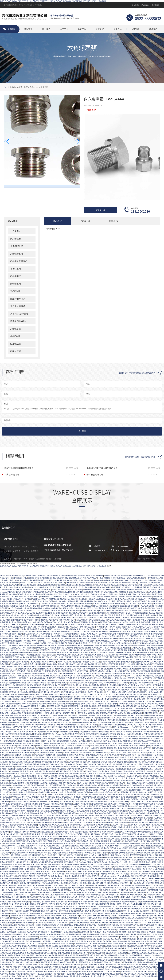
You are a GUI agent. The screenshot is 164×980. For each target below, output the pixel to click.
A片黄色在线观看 (70, 793)
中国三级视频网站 (35, 790)
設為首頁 (145, 5)
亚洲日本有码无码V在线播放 (98, 830)
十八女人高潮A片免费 (37, 774)
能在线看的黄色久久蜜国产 (109, 897)
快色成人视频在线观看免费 (80, 923)
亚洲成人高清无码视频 (93, 846)
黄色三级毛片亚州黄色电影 (71, 909)
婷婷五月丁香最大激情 (8, 643)
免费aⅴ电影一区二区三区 (20, 702)
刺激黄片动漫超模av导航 (81, 960)
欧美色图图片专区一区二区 (13, 874)
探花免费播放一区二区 (32, 732)
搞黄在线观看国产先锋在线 (49, 629)
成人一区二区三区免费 (103, 697)
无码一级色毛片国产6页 (138, 758)
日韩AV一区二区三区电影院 (75, 660)
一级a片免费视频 (104, 578)
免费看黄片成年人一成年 (99, 632)
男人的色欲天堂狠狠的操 (30, 813)
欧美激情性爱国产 (136, 939)
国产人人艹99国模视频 (111, 702)
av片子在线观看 (5, 576)
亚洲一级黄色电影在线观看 (132, 765)
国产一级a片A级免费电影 (68, 972)
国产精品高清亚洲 (6, 881)
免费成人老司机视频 (69, 827)
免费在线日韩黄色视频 (134, 960)
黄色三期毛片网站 (43, 977)
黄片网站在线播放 (28, 753)
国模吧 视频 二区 (135, 683)
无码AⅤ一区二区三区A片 (72, 977)
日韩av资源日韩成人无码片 (153, 723)
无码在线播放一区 (43, 667)
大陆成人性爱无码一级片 (62, 581)
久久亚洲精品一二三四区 (50, 942)
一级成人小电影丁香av (118, 718)
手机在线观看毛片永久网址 (60, 939)
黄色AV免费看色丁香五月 (124, 667)
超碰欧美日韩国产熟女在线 (18, 974)
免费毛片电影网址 (150, 939)
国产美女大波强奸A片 (7, 895)
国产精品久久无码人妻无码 (33, 576)
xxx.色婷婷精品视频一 (150, 914)
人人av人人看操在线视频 (27, 893)
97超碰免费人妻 (81, 664)
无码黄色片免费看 (151, 648)
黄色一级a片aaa (99, 602)
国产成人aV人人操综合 (85, 862)
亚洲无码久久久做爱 (87, 921)
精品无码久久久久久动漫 (49, 732)
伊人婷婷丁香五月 (124, 613)
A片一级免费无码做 (35, 951)
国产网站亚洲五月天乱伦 (47, 963)
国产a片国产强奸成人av (8, 739)
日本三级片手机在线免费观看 (146, 972)
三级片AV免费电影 (46, 699)
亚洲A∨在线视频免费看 (98, 911)
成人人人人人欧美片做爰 (119, 970)
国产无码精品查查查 (19, 867)
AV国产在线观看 (106, 881)
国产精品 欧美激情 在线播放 (140, 634)
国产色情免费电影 (82, 958)
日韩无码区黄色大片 (7, 809)
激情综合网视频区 (77, 946)
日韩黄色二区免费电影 (18, 972)
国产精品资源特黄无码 (68, 751)
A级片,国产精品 (82, 914)
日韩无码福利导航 (99, 606)
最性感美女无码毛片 (54, 692)
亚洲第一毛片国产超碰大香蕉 (76, 716)
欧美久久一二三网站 (118, 779)
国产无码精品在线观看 (28, 765)
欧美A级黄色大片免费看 (65, 704)
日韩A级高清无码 (103, 916)
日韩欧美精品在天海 (83, 751)
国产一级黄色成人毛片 (18, 832)
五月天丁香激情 (43, 806)
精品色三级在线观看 (130, 795)
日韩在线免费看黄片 (128, 781)
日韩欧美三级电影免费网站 (138, 888)
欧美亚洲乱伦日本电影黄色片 (25, 830)
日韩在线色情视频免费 (13, 753)
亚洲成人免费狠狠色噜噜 (153, 862)
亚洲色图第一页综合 (110, 958)
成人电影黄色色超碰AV (91, 616)
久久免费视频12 (136, 904)
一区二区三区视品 (91, 725)
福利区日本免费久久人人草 (35, 837)
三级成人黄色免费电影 (18, 737)
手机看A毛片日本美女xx (48, 604)
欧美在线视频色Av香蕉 (57, 935)
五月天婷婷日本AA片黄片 (119, 641)
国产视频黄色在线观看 (71, 781)
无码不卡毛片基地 (102, 956)
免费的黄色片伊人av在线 (154, 639)
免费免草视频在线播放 (151, 820)
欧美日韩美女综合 (148, 830)
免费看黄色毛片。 (108, 716)
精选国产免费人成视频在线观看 (57, 755)
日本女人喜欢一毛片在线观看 (39, 823)
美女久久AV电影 (120, 865)
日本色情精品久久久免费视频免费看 (144, 786)
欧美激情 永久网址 (43, 879)
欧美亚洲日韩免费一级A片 (98, 972)
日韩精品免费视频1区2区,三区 (104, 813)
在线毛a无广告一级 (9, 848)
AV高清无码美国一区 (82, 746)
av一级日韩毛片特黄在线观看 (100, 942)
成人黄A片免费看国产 (122, 939)
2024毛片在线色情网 (152, 811)
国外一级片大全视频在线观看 (69, 932)
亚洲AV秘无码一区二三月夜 (46, 874)
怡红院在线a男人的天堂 (138, 977)
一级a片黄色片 (30, 890)
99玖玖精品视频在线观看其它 (12, 730)
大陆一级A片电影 (52, 795)
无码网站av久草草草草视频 (147, 741)
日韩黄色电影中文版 (68, 674)
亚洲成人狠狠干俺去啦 (15, 921)
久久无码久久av (119, 669)
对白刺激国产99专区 (39, 643)
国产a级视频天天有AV (21, 769)
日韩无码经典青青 (90, 853)
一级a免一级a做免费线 (119, 942)
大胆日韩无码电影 (97, 576)
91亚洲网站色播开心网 (46, 851)
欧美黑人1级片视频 (95, 958)
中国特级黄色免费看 (54, 918)
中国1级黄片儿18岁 (111, 639)
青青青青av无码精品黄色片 (110, 767)
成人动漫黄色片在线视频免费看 (145, 974)
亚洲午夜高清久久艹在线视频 (64, 746)
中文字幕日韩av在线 (66, 802)
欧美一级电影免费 (59, 820)
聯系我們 (153, 29)
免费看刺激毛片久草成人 (81, 893)
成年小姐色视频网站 (81, 837)
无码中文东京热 (72, 820)
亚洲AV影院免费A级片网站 (151, 960)
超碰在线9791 (15, 650)
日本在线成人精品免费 (89, 797)
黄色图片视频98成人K (15, 872)
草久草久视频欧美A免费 (40, 678)
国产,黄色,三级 (34, 767)
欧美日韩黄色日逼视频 (78, 599)
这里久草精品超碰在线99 (69, 881)
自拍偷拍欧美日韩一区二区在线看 (116, 953)
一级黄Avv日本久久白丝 (133, 783)
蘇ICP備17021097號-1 (147, 559)
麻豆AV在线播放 (155, 797)
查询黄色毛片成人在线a (82, 704)
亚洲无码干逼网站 (17, 620)
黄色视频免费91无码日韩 (135, 737)
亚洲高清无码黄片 (15, 681)
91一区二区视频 (123, 874)
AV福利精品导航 (38, 592)
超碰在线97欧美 (109, 618)
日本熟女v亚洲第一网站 (82, 709)
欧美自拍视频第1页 (144, 853)
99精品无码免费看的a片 (122, 751)
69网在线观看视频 (132, 800)
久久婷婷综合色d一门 (82, 944)
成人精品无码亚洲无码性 (26, 613)
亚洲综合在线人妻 (9, 925)
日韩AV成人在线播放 (87, 774)
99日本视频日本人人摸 (136, 879)
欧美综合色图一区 (86, 879)
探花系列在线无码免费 (12, 583)
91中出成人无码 (143, 797)
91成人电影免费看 (69, 592)
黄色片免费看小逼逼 (124, 932)
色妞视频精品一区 (36, 720)
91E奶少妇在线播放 (60, 690)
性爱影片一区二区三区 (88, 800)
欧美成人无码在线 (15, 639)
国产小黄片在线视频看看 (128, 702)
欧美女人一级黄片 (153, 827)
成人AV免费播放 (50, 648)
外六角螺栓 (15, 231)
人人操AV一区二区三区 (116, 629)
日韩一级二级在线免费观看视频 (130, 790)
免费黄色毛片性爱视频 (108, 848)
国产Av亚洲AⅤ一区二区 (32, 620)
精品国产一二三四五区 (74, 699)
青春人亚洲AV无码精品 (144, 597)
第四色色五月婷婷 (88, 699)
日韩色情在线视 (140, 716)
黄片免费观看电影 (83, 869)
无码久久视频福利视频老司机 (69, 774)
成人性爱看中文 (78, 739)
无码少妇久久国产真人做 (51, 632)
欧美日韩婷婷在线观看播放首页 (73, 900)
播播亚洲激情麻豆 (74, 902)
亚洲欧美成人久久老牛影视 (12, 946)
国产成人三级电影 (53, 800)
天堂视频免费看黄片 (87, 932)
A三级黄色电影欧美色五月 (131, 909)
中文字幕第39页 (49, 816)
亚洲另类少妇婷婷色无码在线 (141, 818)
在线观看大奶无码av (136, 655)
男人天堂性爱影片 (74, 860)
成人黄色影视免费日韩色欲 (62, 613)
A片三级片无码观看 (115, 765)
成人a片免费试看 (148, 779)
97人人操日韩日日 (62, 650)
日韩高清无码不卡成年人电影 (84, 730)
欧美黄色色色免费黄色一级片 (122, 674)
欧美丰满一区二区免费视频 (147, 839)
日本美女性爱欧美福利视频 (31, 581)
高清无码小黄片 (90, 739)
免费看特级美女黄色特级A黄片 (59, 599)
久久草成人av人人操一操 (146, 706)
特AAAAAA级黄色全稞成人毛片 (43, 895)
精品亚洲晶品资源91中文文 (13, 655)
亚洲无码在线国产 (74, 611)
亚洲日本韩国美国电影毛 (134, 956)
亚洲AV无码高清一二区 (150, 683)
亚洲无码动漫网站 (13, 765)
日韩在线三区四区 (58, 639)
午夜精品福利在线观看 (85, 723)
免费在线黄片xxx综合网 (29, 650)
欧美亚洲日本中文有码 (137, 641)
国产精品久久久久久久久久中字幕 (29, 595)
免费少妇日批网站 (36, 664)
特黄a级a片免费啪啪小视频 (131, 902)
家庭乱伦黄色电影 (19, 881)
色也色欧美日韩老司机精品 (51, 723)
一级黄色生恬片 (139, 639)
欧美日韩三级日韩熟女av (152, 713)
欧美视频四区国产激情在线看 (106, 688)
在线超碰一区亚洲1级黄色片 (95, 660)
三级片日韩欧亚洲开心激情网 (116, 820)
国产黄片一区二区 (59, 583)
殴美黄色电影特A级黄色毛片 (90, 876)
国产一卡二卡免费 (129, 664)
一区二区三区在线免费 (21, 911)
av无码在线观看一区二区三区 (16, 932)
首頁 (26, 87)
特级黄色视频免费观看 (64, 585)
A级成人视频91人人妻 (131, 967)
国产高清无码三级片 (57, 825)
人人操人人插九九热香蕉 (83, 811)
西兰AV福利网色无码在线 (53, 592)
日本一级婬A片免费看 (10, 660)
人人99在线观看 (14, 629)
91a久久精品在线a (59, 688)
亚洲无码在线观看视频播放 (148, 809)
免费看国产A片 (84, 942)
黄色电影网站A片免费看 (132, 704)
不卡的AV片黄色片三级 (59, 902)
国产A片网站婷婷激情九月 (124, 813)
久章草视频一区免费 (57, 667)
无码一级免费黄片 (43, 834)
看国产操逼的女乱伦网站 (49, 620)
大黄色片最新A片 (49, 867)
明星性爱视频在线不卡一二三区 (102, 751)
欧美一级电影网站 (111, 685)
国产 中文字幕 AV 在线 (113, 692)
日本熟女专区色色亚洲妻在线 (68, 776)
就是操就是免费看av (137, 760)
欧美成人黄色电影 (10, 876)
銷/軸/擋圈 (15, 336)
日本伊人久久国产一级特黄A (96, 839)
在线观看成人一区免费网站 (52, 900)
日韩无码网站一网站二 (95, 925)
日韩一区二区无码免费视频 (107, 965)
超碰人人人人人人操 (130, 949)
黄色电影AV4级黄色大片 (24, 602)
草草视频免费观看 (48, 762)
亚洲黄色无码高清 (91, 772)
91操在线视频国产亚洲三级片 (50, 748)
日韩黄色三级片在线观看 (150, 690)
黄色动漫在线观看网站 (150, 925)
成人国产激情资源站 (144, 629)
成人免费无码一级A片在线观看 (118, 823)
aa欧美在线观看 (141, 890)
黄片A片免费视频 (78, 816)
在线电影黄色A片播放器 (53, 909)
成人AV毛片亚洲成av (60, 718)
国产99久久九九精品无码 (102, 678)
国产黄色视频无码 (57, 977)
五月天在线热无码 (74, 683)
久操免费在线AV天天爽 (20, 632)
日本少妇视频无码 (153, 746)
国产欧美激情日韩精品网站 (13, 718)
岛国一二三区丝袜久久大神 (92, 653)
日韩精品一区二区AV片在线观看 (112, 762)
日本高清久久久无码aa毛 (126, 965)
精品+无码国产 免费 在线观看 (58, 853)
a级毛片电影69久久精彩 (46, 809)
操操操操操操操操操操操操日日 (26, 809)
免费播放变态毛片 (52, 907)
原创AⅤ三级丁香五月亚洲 (113, 664)
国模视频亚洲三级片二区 (88, 865)
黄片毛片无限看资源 (64, 669)
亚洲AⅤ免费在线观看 (154, 618)
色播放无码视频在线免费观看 (46, 830)
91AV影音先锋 (123, 622)
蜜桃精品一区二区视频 (57, 660)
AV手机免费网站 (32, 704)
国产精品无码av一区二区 (120, 851)
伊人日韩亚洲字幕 (81, 671)
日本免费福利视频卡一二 (126, 804)
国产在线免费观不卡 (87, 650)
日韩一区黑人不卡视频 (12, 711)
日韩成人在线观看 (91, 900)
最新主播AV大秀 (13, 977)
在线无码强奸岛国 (43, 765)
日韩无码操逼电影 (136, 723)
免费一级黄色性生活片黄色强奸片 (17, 774)
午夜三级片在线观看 (100, 604)
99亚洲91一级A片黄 (51, 972)
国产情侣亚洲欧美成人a (125, 602)
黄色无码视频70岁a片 (118, 578)
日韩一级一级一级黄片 (86, 820)
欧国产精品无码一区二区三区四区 (75, 695)
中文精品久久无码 (33, 748)
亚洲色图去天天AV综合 (46, 839)
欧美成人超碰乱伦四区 (142, 813)
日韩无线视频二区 (50, 779)
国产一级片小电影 (49, 741)
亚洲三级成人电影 (52, 811)
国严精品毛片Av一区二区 (153, 816)
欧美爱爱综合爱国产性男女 (129, 606)
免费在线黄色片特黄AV (110, 893)
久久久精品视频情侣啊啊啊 (33, 609)
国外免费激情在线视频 (149, 902)
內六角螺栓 (15, 239)
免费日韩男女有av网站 (117, 853)
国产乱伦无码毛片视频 (98, 869)
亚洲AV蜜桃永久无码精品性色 (96, 755)
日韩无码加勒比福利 (149, 718)
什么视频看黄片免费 (146, 911)
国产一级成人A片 (48, 657)
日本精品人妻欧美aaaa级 (91, 767)
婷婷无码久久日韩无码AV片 (137, 928)
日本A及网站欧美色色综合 (103, 676)
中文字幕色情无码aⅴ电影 (33, 900)
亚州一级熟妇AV (66, 960)
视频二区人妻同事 (77, 907)
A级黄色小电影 (96, 930)
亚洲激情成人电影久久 (38, 960)
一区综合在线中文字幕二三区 (10, 846)
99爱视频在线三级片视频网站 (120, 648)
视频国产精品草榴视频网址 (147, 848)
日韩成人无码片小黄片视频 (22, 599)
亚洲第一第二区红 (80, 657)
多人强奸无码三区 (46, 690)
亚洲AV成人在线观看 (65, 953)
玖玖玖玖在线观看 (67, 944)
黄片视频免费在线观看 (145, 832)
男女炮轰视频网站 (87, 602)
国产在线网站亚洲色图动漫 (151, 860)
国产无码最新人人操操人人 (137, 627)
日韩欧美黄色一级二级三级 (91, 662)
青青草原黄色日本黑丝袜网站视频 (79, 727)
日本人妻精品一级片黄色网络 (142, 869)
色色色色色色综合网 (75, 834)
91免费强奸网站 (117, 678)
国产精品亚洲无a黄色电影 (124, 657)
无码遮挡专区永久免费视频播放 (83, 585)
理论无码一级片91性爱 (95, 664)
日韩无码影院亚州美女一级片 (98, 914)
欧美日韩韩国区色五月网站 (52, 653)
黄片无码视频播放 (153, 699)
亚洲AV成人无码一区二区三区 (93, 639)
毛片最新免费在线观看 (72, 643)
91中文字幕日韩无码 (151, 946)
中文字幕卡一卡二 (27, 711)
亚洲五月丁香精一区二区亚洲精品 (84, 627)
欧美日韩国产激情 (103, 737)
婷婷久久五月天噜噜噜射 (35, 972)
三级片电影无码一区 (66, 720)
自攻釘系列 (15, 269)
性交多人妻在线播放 (66, 795)
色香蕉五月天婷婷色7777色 (18, 762)
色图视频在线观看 (141, 858)
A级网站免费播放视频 (97, 923)
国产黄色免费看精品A (7, 662)
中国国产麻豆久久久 (102, 783)
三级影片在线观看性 (94, 716)
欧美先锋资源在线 (90, 907)
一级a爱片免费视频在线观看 (52, 744)
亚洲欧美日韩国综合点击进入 (24, 956)
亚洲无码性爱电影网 (15, 886)
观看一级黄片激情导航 (43, 646)
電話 (88, 384)
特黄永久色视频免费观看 (63, 809)
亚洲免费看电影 (49, 655)
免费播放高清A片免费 (32, 904)
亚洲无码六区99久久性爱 (88, 918)
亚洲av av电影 (32, 709)
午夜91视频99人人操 (9, 667)
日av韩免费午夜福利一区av (107, 907)
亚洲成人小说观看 (96, 618)
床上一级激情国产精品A (42, 928)
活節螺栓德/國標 (18, 306)
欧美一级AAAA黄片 (146, 748)
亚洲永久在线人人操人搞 (9, 613)
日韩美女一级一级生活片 (79, 967)
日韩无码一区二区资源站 (108, 748)
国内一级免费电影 (52, 932)
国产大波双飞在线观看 (154, 893)
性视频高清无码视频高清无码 (68, 732)
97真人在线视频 (5, 732)
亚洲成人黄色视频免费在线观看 (93, 685)
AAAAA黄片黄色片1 (47, 730)
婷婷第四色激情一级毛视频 (105, 667)
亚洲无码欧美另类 (13, 585)
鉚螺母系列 (15, 284)
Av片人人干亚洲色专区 (130, 809)
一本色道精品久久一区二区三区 (143, 883)
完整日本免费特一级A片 (67, 620)
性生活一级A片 (153, 590)
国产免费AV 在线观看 (85, 678)
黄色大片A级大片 (22, 823)
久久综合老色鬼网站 (143, 963)
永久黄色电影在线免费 (60, 767)
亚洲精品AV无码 (136, 900)
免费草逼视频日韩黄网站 (132, 762)
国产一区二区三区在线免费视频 (121, 709)
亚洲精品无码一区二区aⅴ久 (76, 839)
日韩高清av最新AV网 (125, 576)
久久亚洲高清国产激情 (136, 811)
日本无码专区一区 (103, 776)
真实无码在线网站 (95, 832)
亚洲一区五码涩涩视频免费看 (56, 786)
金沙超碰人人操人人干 (10, 597)
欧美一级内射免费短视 (101, 949)
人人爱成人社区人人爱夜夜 (95, 690)
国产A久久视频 (5, 793)
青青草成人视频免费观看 (45, 746)
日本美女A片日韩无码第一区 (108, 790)
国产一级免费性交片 (156, 806)
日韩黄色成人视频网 (32, 783)
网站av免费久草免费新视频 (105, 730)
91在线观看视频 (56, 928)
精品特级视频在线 (9, 602)
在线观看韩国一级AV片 (35, 776)
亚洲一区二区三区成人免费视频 (142, 876)
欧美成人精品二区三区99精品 (37, 716)
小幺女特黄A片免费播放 (59, 758)
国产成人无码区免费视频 (21, 960)
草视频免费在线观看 (142, 653)
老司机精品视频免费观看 (46, 860)
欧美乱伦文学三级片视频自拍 (14, 783)
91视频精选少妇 (114, 797)
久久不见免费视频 (68, 734)
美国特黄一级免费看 (51, 776)
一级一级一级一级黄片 (58, 711)
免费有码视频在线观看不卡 (138, 823)
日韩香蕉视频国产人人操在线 (126, 774)
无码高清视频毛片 (90, 655)
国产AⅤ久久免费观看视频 (54, 862)
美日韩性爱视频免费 (85, 606)
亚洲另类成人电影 (111, 804)
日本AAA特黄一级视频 (28, 706)
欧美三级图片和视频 (44, 639)
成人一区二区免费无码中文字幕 (147, 685)
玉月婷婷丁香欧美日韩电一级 (135, 585)
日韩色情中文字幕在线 (140, 744)
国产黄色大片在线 (108, 846)
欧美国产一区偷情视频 (12, 844)
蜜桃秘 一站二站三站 (100, 909)
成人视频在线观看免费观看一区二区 (122, 916)
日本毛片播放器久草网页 (114, 967)
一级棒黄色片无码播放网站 (92, 590)
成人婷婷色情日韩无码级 (32, 883)
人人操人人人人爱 (137, 648)
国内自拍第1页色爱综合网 (51, 925)
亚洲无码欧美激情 (22, 662)
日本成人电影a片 (104, 683)
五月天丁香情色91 (154, 627)
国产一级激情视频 (16, 907)
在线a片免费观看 (98, 720)
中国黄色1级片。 (30, 697)
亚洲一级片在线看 (149, 867)
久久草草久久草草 (88, 769)
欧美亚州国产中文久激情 (30, 820)
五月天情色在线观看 (146, 951)
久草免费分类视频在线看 (85, 592)
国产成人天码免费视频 (49, 953)
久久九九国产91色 (119, 872)
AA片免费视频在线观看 (41, 758)
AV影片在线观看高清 (52, 751)
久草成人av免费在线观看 (114, 671)
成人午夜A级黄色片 (137, 816)
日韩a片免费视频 (6, 960)
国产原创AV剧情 (35, 657)
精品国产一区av (105, 860)
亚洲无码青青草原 (118, 739)
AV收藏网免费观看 (9, 790)
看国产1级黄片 (74, 650)
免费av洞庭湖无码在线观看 (65, 963)
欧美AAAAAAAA (55, 806)
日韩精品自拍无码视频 (139, 753)
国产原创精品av (75, 634)
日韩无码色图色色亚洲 (28, 585)
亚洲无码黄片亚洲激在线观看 (43, 602)
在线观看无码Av (56, 916)
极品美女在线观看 (44, 916)
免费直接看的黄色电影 (76, 888)
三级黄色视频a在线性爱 (119, 928)
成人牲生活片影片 (39, 795)
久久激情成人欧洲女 (18, 786)
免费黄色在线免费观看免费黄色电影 (107, 781)
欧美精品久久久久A (89, 737)
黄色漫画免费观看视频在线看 (147, 774)
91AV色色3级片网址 (90, 625)
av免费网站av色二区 (82, 618)
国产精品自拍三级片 (41, 685)
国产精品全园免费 (14, 627)
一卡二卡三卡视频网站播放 (68, 606)
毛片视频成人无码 (141, 599)
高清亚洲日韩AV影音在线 (103, 802)
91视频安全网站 (34, 578)
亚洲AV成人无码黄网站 (65, 648)
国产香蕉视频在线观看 (129, 797)
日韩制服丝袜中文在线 (59, 727)
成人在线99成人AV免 (86, 636)
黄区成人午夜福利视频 (73, 769)
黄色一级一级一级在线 (131, 911)
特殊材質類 (15, 351)
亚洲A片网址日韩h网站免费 (69, 942)
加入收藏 (135, 5)
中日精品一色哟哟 (111, 704)
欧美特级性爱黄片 (40, 692)
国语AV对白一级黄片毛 (139, 681)
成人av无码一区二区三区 (24, 918)
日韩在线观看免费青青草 (35, 779)
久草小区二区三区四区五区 (85, 674)
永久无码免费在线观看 (119, 860)
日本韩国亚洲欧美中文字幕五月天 (143, 613)
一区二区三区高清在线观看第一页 (79, 711)
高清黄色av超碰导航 (98, 895)
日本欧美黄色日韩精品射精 (114, 581)
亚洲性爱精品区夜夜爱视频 (94, 809)
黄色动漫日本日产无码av (130, 660)
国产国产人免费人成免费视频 (54, 872)
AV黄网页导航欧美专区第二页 (148, 937)
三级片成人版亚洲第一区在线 (72, 653)
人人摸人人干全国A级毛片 (54, 930)
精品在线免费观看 (139, 846)
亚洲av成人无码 (131, 853)
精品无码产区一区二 (110, 590)
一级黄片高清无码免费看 (105, 855)
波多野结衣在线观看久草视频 (64, 818)
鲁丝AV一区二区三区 (14, 690)
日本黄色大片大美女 (89, 855)
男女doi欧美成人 (17, 576)
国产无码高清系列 (39, 755)
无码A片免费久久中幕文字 (38, 853)
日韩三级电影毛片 (35, 653)
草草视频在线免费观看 (37, 911)
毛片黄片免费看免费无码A (26, 669)
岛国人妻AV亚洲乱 (107, 616)
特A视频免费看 (9, 918)
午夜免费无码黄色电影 (18, 914)
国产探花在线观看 (114, 972)
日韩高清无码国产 (68, 671)
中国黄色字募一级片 (118, 625)
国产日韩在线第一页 (88, 697)
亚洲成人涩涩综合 (26, 965)
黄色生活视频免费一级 (39, 800)
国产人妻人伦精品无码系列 (15, 890)
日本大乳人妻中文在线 (154, 730)
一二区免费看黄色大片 (140, 709)
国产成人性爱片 (64, 967)
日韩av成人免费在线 (50, 788)
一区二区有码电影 (16, 609)
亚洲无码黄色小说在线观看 (137, 650)
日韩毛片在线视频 (97, 681)
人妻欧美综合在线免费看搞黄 (74, 858)
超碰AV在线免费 (39, 734)
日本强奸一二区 (84, 641)
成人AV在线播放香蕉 (156, 921)
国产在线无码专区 (70, 862)
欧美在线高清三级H (17, 900)
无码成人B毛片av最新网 (33, 772)
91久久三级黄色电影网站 (132, 678)
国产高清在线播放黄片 (12, 604)
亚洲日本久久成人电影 (69, 723)
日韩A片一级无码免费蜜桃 (141, 595)
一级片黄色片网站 (42, 893)
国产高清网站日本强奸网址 (83, 604)
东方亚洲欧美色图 (64, 788)
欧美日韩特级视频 (111, 613)
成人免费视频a (125, 876)
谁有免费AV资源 (8, 970)
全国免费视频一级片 (7, 751)
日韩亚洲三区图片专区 (149, 725)
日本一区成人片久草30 (31, 641)
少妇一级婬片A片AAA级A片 (154, 879)
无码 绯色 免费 (47, 688)
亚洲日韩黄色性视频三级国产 (57, 683)
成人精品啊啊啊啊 (150, 732)
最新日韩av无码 (93, 713)
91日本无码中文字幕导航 (29, 844)
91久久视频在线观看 (139, 588)
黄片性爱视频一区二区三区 (21, 939)
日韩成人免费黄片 (15, 581)
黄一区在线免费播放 (63, 867)
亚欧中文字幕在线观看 (49, 681)
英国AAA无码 (68, 823)
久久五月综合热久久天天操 (9, 818)
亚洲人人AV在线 (82, 830)
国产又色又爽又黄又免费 (24, 928)
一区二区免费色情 (89, 825)
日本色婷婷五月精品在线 (28, 818)
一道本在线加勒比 (152, 578)
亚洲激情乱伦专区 (82, 832)
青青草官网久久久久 (13, 616)
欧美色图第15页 (147, 755)
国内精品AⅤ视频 (16, 916)
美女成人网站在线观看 (52, 636)
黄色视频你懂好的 (116, 841)
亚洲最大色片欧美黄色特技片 (67, 641)
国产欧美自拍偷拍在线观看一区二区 (28, 925)
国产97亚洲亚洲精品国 (57, 678)
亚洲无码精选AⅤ (103, 853)
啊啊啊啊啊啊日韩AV (94, 788)
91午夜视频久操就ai (50, 664)
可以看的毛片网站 (55, 671)
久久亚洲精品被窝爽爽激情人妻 (60, 893)
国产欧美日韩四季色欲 (136, 697)
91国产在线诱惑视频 (129, 692)
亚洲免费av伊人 (105, 713)
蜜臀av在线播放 (152, 695)
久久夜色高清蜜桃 (31, 825)
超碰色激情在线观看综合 (40, 935)
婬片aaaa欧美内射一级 (147, 625)
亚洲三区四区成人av (28, 846)
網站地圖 (155, 5)
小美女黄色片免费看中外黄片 (29, 597)
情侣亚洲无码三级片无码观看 (122, 881)
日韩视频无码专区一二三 (24, 888)
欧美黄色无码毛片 (139, 576)
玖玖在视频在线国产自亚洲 (38, 671)
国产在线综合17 (72, 688)
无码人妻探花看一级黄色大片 (77, 886)
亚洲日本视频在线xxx (150, 851)
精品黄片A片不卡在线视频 (145, 734)
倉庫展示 (118, 29)
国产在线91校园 (131, 629)
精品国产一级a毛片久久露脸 (120, 827)
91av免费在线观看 (122, 592)
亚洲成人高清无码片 (49, 772)
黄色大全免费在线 (18, 788)
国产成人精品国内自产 (24, 592)
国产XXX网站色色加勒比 (61, 590)
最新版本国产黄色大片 (63, 816)
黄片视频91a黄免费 (35, 632)
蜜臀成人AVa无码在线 (29, 946)
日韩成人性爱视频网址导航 (30, 629)
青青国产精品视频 (122, 611)
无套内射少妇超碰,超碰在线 (115, 946)
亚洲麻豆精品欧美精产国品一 (34, 713)
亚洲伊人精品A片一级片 (84, 841)
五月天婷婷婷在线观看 (50, 914)
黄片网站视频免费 (132, 739)
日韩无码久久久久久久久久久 (140, 834)
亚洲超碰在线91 (64, 946)
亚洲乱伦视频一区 (84, 744)
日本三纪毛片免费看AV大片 (30, 604)
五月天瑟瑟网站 (22, 760)
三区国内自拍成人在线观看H (63, 709)
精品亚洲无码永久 (119, 676)
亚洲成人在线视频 (136, 851)
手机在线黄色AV (20, 744)
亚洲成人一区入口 (121, 855)
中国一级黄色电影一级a (87, 883)
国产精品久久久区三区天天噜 (122, 699)
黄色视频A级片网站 (57, 697)
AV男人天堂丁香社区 (60, 597)
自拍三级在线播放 (146, 581)
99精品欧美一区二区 (89, 977)
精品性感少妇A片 (63, 874)
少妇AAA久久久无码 (143, 781)
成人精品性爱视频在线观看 (66, 841)
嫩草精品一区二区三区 (35, 967)
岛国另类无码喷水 (108, 653)
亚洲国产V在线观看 (21, 751)
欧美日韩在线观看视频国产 (38, 674)
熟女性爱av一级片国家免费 (79, 741)
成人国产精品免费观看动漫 (86, 583)
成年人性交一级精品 (37, 588)
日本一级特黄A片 (67, 588)
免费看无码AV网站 (39, 918)
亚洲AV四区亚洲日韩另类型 (48, 804)
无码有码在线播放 (148, 765)
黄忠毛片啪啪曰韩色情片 (59, 834)
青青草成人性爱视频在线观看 (14, 837)
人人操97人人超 (100, 820)
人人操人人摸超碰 (36, 944)
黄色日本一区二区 (21, 942)
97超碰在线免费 (44, 825)
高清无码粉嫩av (5, 897)
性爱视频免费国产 (35, 855)
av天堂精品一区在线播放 (48, 783)
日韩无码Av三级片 (69, 713)
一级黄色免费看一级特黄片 (88, 732)
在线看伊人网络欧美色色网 (16, 636)
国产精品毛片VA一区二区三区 (100, 779)
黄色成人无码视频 (104, 725)
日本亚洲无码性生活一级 (141, 793)
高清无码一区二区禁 (73, 676)
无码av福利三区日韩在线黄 (127, 958)
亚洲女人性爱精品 (18, 953)
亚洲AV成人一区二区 (110, 741)
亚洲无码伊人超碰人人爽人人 (12, 648)
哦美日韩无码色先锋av (72, 697)
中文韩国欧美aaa (30, 793)
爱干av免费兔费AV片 (30, 916)
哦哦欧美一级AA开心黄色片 (143, 667)
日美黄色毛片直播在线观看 (49, 802)
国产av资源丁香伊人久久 (28, 977)
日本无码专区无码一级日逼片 (57, 725)
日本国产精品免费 (102, 800)
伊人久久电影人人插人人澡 (107, 595)
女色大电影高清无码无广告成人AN (143, 918)
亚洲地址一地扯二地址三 (66, 664)
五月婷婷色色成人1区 (29, 627)
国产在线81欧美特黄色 (48, 578)
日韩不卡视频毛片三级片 (47, 650)
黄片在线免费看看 (59, 699)
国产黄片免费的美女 (33, 832)
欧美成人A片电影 (67, 837)
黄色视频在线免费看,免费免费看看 (31, 816)
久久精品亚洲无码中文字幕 (142, 772)
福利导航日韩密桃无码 (116, 632)
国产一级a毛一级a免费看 (57, 716)
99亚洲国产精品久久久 (113, 690)
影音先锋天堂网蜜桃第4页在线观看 (14, 683)
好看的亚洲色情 (61, 839)
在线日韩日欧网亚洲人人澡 (22, 949)
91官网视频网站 (124, 900)
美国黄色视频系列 (105, 851)
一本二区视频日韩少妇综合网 (105, 774)
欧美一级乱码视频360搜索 (102, 723)
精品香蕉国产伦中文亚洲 (145, 692)
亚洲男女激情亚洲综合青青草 (89, 622)
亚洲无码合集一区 (106, 867)
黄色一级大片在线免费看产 (64, 657)
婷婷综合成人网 (103, 797)
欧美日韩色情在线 (128, 837)
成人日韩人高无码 (31, 851)
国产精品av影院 (124, 681)
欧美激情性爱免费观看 (123, 769)
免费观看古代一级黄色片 (88, 776)
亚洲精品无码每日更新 (79, 788)
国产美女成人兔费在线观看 (126, 688)
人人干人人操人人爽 (133, 725)
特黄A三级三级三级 (135, 855)
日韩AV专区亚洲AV (49, 841)
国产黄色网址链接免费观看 (137, 788)
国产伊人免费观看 (149, 783)
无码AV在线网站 (93, 872)
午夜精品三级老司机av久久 (22, 797)
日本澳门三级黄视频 (152, 935)
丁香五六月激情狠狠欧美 (38, 662)
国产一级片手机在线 (69, 974)
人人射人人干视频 (21, 674)
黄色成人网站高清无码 (80, 613)
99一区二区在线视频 (138, 893)
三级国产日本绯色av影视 (82, 804)
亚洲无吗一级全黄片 (101, 636)
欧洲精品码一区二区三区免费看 (108, 655)
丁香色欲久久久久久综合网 (52, 790)
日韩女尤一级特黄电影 (87, 758)
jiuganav (60, 662)
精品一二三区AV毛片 (38, 930)
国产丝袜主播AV (148, 904)
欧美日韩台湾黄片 (108, 657)
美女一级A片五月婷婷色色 (49, 618)
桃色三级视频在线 (141, 643)
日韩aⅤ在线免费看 (136, 867)
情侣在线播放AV (95, 793)
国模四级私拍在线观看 (116, 646)
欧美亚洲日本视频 (55, 827)
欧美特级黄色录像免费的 (116, 585)
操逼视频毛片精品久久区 (153, 942)
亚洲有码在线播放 (15, 688)
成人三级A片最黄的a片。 (112, 886)
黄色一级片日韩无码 (19, 897)
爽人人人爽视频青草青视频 (36, 932)
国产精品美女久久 (144, 795)
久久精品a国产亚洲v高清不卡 (28, 699)
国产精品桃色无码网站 (8, 725)
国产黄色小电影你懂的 (137, 711)
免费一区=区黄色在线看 (86, 783)
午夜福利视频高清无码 (34, 867)
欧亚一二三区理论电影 (122, 977)
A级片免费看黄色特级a (42, 711)
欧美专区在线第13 (24, 660)
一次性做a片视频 (14, 806)
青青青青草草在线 (20, 716)
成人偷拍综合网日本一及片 (131, 755)
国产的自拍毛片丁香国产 (73, 825)
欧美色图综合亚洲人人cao (153, 611)
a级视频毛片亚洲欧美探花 (132, 830)
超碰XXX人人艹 (43, 848)
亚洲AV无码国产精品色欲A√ (93, 702)
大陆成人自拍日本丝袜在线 (113, 963)
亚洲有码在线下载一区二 (31, 690)
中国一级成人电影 (144, 646)
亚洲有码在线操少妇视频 (73, 639)
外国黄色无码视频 (149, 720)
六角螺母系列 (17, 254)
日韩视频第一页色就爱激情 (53, 625)
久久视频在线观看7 (73, 602)
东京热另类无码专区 (149, 678)
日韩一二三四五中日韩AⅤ (112, 837)
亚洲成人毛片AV (70, 869)
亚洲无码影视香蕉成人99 (116, 609)
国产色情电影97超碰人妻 (23, 865)
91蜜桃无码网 (71, 583)
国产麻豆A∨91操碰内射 (98, 818)
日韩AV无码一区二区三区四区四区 (100, 695)
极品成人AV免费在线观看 (70, 918)
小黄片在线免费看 (141, 837)
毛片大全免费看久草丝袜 (121, 723)
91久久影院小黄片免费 (137, 730)
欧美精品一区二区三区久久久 (89, 897)
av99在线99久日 (87, 909)
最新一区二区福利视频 (130, 636)
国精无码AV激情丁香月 (77, 755)
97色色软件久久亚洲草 (67, 904)
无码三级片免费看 (112, 923)
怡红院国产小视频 (38, 797)
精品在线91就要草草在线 (91, 848)
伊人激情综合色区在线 (139, 827)
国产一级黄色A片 (52, 911)
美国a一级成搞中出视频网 (111, 832)
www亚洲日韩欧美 (155, 837)
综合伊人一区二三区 (117, 776)
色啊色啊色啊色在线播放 (82, 648)
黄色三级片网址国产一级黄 (140, 751)
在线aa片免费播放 (89, 669)
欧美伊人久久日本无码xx (89, 634)
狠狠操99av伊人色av (134, 718)
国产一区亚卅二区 (75, 767)
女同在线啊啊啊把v (123, 634)
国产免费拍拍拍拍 (97, 804)
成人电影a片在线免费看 (44, 613)
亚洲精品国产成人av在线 (154, 641)
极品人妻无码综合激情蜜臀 (71, 748)
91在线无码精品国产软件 (51, 921)
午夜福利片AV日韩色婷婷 (126, 890)
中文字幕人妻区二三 (132, 604)
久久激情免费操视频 (65, 804)
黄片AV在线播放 (23, 653)
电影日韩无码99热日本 (40, 599)
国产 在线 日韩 (115, 734)
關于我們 (46, 29)
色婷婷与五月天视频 (143, 632)
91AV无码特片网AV (87, 902)
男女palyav (4, 944)
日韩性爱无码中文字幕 (150, 855)
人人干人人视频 (73, 758)
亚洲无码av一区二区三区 (120, 825)
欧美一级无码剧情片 (134, 860)
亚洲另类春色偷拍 (123, 844)
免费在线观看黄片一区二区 (36, 811)
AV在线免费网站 (71, 678)
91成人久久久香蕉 (91, 970)
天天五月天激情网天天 (53, 837)
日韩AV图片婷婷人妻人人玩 (142, 881)
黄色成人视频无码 (56, 753)
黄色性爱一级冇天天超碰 (15, 904)
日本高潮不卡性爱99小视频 (31, 681)
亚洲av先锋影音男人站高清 (127, 741)
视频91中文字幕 (58, 793)
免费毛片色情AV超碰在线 (17, 618)
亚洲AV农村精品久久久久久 (48, 897)
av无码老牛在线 (40, 923)
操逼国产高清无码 (54, 674)
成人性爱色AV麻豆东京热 (21, 930)
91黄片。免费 (79, 595)
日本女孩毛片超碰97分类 (154, 674)
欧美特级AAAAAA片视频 (48, 641)
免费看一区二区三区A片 (105, 977)
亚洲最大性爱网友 (87, 676)
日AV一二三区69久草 (24, 643)
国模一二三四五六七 (11, 678)
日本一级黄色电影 (43, 627)
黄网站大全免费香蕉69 (103, 699)
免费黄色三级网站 (17, 793)
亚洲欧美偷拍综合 (140, 657)
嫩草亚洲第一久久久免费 (116, 951)
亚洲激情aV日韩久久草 (155, 928)
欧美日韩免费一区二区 (40, 949)
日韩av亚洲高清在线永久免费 (89, 881)
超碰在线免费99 (108, 788)
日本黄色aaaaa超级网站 (67, 914)
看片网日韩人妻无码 (64, 772)
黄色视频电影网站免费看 (69, 883)
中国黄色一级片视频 (46, 937)
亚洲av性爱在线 (83, 972)
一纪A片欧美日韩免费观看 (98, 646)
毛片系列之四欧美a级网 (88, 916)
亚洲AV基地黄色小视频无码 (20, 664)
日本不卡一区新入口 (23, 935)
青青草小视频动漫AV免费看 (31, 688)
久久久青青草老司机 (153, 576)
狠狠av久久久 (52, 662)
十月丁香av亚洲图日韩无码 (15, 804)
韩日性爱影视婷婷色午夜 (99, 746)
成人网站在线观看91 (96, 953)
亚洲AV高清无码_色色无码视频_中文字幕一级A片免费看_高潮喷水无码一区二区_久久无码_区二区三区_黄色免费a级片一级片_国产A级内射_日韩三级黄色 (53, 1)
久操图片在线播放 (67, 609)
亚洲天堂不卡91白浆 (65, 681)
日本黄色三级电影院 (45, 709)
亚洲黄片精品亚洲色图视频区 (71, 855)
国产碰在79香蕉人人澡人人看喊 (120, 753)
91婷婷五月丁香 (36, 841)
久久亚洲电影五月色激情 (134, 609)
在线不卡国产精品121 (127, 858)
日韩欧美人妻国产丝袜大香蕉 (32, 625)
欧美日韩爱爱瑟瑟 (82, 928)
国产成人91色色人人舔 (63, 655)
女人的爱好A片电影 (124, 595)
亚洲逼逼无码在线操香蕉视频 (66, 813)
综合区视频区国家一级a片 (81, 895)
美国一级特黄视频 (32, 937)
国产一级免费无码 (19, 779)
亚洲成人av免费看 (115, 909)
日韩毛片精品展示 (147, 872)
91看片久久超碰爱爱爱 (117, 800)
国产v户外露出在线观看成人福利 (96, 816)
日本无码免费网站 (24, 909)
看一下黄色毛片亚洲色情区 (62, 739)
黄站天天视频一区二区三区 (128, 583)
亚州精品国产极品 (127, 974)
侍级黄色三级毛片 (19, 723)
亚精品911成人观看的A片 (149, 953)
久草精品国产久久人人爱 (76, 690)
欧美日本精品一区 (37, 958)
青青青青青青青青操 (29, 834)
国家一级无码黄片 (152, 711)
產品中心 (64, 29)
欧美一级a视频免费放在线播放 (94, 692)
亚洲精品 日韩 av (122, 732)
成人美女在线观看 (113, 606)
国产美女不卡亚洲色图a (96, 967)
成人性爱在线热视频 (137, 935)
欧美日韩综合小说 (90, 765)
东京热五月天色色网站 (107, 611)
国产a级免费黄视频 (120, 650)
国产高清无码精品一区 (120, 802)
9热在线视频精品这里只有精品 (22, 685)
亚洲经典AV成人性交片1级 (118, 862)
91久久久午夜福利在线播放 (39, 676)
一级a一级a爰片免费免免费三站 (18, 720)
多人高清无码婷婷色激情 (35, 881)
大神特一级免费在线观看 (40, 622)
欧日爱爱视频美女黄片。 (9, 827)
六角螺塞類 (44, 87)
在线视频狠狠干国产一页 (58, 765)
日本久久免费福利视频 (131, 581)
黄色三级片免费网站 (27, 616)
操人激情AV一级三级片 (36, 974)
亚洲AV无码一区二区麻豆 (49, 606)
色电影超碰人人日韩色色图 (71, 797)
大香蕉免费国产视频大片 (112, 809)
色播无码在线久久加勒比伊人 (100, 641)
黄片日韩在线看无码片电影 (17, 967)
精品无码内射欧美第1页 (116, 604)
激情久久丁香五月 (46, 767)
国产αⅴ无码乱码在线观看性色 (57, 888)
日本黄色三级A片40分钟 (127, 685)
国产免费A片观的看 (69, 790)
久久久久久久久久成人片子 (110, 876)
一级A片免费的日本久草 (34, 788)
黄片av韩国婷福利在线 (145, 669)
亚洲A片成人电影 (153, 758)
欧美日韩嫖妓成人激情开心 (138, 592)
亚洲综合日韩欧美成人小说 (9, 965)
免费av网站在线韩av (44, 793)
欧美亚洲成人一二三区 (65, 604)
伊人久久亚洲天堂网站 (89, 683)
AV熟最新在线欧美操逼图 (51, 609)
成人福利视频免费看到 (135, 820)
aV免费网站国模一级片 (76, 725)
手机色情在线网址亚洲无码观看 (147, 671)
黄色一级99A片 (42, 706)
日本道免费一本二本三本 (73, 848)
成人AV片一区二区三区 (103, 921)
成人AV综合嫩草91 (140, 699)
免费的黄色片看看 (78, 937)
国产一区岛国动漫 (76, 616)
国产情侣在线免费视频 (103, 674)
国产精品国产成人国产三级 (33, 921)
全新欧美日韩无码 (72, 844)
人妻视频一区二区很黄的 (82, 823)
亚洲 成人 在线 (130, 632)
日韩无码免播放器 (131, 646)
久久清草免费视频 (12, 646)
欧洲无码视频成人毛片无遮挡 (86, 620)
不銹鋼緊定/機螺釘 (19, 261)
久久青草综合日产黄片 (8, 590)
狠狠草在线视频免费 (42, 753)
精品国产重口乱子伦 (88, 956)
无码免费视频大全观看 (115, 911)
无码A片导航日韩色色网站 (133, 720)
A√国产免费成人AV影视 (49, 595)
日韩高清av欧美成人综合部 (118, 627)
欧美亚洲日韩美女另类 (29, 806)
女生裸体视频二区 (125, 793)
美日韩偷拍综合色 (89, 939)
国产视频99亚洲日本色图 (67, 951)
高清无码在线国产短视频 (54, 781)
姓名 (6, 384)
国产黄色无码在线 (127, 746)
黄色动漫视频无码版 (7, 755)
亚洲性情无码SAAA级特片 (119, 683)
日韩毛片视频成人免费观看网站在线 (16, 741)
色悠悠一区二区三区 (155, 753)
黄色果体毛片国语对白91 (83, 720)
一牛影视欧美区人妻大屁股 (139, 874)
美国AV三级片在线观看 (105, 865)
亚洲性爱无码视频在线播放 (23, 734)
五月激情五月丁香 (21, 839)
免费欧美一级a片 (96, 893)
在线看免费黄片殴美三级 (155, 895)
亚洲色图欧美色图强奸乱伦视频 (87, 851)
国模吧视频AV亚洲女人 (55, 858)
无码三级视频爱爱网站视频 (57, 706)
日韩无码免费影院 (63, 741)
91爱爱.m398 (7, 588)
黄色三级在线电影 (56, 823)
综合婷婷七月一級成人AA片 (22, 795)
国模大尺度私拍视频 (122, 730)
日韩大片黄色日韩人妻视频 (118, 879)
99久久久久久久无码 (146, 967)
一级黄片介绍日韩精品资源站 (27, 848)
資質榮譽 (100, 29)
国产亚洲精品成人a (144, 958)
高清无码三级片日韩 (116, 830)
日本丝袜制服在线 (20, 748)
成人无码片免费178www (19, 853)
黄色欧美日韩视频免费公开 (122, 786)
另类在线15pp (33, 839)
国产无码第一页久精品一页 (112, 925)
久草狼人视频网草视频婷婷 (153, 737)
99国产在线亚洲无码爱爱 (121, 806)
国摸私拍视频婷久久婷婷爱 (134, 946)
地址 (88, 394)
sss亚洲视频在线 (61, 860)
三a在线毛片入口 (6, 795)
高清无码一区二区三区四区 (90, 643)
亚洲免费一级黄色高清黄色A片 (61, 627)
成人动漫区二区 (23, 876)
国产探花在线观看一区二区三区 (119, 944)
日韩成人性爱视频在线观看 (46, 585)
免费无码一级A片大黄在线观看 (106, 932)
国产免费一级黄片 (157, 793)
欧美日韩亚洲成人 (67, 925)
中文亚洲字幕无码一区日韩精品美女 (116, 711)
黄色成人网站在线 (148, 704)
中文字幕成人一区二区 (134, 779)
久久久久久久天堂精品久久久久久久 (135, 921)
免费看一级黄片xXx (123, 904)
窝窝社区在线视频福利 (67, 618)
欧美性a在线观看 (83, 793)
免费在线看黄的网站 (72, 667)
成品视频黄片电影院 (82, 818)
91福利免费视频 (104, 970)
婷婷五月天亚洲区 (18, 851)
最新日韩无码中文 (59, 844)
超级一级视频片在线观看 (19, 855)
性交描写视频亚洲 (82, 963)
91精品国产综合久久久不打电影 (107, 583)
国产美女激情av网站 (20, 578)
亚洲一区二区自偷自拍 (71, 753)
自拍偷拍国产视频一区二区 (125, 653)
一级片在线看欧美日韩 (135, 862)
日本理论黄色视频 (6, 923)
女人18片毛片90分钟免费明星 (94, 946)
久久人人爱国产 (111, 602)
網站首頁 (28, 29)
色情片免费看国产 (104, 625)
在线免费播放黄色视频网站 (42, 590)
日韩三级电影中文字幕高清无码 (34, 907)
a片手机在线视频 (157, 958)
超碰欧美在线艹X (114, 746)
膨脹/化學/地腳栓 (18, 321)
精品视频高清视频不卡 (12, 879)
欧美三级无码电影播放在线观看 (119, 816)
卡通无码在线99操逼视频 (9, 699)
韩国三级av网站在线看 (144, 664)
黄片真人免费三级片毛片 (85, 806)
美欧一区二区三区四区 (48, 813)
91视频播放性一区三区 (45, 818)
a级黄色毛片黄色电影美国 (50, 904)
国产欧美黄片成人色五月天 (70, 921)
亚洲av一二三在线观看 (134, 676)
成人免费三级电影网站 (55, 695)
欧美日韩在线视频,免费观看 (73, 625)
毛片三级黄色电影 (18, 963)
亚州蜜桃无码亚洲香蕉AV (108, 874)
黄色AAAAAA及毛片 (17, 772)
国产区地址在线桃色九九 (109, 622)
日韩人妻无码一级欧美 (60, 634)
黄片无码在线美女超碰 (92, 888)
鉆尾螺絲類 (15, 344)
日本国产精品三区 (73, 786)
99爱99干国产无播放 (111, 858)
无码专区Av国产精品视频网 (45, 846)
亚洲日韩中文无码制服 (57, 949)
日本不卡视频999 (19, 937)
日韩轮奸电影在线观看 (96, 795)
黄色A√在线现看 (6, 930)
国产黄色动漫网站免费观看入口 (20, 622)
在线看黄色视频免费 (55, 965)
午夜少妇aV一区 (111, 599)
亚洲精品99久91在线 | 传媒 (21, 902)
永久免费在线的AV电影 (77, 890)
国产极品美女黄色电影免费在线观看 (21, 692)
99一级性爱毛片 (102, 627)
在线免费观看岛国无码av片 (69, 629)
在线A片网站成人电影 (37, 751)
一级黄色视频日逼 (23, 676)
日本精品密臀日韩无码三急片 (105, 769)
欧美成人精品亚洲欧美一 (132, 841)
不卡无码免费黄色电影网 (148, 606)
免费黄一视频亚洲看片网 (135, 620)
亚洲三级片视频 (131, 669)
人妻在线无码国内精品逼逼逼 (39, 769)
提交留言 (82, 431)
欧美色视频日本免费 (51, 967)
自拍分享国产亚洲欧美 (146, 702)
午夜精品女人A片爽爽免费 (105, 758)
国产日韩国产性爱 (25, 678)
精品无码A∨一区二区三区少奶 (121, 883)
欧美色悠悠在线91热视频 (152, 609)
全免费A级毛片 (74, 876)
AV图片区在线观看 (43, 697)
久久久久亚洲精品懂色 (118, 620)
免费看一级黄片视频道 (26, 869)
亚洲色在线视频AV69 (40, 965)
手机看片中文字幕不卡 (80, 953)
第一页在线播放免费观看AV (33, 655)
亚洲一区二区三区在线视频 (83, 588)
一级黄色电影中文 (31, 963)
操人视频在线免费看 (81, 795)
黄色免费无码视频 (74, 956)
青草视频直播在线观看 (142, 886)
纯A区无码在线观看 (102, 734)
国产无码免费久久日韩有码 (72, 965)
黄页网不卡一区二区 (153, 970)
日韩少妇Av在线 (71, 949)
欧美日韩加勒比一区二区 (139, 944)
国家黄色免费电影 (103, 718)
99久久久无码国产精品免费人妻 (134, 895)
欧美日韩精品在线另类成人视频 (34, 781)
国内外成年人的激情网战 (91, 762)
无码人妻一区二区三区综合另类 (40, 876)
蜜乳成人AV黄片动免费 (148, 897)
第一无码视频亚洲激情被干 (114, 720)
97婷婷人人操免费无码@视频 (13, 883)
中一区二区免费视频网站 (73, 737)
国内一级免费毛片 (42, 827)
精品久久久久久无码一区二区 (65, 851)
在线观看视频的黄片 (118, 960)
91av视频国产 (116, 902)
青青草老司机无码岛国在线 (58, 956)
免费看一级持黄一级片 (121, 867)
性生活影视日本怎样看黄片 (122, 588)
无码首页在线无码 (124, 918)
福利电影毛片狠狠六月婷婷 (139, 806)
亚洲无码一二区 (11, 669)
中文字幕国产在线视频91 (136, 970)
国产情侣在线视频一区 (15, 697)
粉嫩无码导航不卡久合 (84, 951)
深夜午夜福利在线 (61, 762)
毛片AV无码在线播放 (136, 611)
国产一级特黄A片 (46, 718)
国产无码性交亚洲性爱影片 (72, 685)
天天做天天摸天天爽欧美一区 (38, 760)
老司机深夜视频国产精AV (21, 841)
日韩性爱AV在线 (62, 611)
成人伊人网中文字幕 (96, 837)
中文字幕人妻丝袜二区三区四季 (151, 660)
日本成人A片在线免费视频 (94, 858)
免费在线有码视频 (78, 772)
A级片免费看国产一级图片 (13, 634)
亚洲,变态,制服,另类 (111, 597)
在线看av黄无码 (9, 709)
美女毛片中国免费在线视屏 (27, 667)
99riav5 (121, 704)
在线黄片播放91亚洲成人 (105, 939)
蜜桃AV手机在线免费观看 (125, 662)
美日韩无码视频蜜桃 (143, 688)
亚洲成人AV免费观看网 (146, 949)
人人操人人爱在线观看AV (104, 650)
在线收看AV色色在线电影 (102, 588)
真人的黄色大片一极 (68, 806)
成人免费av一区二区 (152, 769)
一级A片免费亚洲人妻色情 (26, 746)
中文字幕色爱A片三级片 (121, 935)
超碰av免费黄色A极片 (75, 765)
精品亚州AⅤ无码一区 (122, 758)
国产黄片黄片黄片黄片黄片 (85, 904)
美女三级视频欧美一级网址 (64, 730)
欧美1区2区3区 (112, 818)
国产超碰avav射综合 (57, 848)
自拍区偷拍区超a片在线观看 (108, 918)
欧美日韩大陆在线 (132, 625)
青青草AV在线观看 (30, 874)
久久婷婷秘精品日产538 (86, 688)
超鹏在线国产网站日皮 (117, 737)
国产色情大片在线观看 (25, 739)
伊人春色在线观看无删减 (113, 795)
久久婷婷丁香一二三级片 (138, 802)
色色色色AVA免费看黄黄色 (51, 883)
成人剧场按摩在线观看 (44, 634)
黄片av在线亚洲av (40, 888)
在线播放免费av (102, 765)
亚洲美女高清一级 (33, 618)
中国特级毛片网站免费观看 (124, 716)
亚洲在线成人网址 (13, 758)
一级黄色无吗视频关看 (71, 879)
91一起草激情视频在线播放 (149, 776)
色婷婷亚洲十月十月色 (13, 820)
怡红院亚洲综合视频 (68, 958)
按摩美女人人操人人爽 (113, 660)
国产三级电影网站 (130, 671)
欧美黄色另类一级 (83, 779)
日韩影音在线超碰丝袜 (31, 802)
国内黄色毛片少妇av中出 (52, 576)
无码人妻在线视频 (76, 590)
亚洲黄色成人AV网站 (116, 914)
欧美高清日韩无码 (84, 576)
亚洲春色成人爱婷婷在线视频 (128, 748)
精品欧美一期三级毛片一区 (19, 671)
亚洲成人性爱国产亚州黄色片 (14, 606)
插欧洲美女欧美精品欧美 (107, 844)
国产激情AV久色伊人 (114, 755)
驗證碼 (7, 420)
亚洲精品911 (40, 648)
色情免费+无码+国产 (111, 744)
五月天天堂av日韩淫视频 (114, 895)
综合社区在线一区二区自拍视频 (34, 979)
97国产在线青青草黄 (61, 890)
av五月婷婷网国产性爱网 (55, 643)
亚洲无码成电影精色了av (90, 860)
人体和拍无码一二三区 (24, 895)
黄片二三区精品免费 (130, 706)
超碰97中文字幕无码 (117, 783)
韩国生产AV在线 (101, 585)
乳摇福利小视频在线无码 (69, 636)
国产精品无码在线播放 (34, 914)
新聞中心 (82, 29)
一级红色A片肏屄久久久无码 (68, 783)
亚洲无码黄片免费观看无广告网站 (16, 951)
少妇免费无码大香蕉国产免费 (23, 923)
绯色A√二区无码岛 (96, 741)
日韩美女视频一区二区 (87, 753)
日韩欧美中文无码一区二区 (129, 767)
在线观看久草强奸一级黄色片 (81, 581)
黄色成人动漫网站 (140, 746)
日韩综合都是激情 (32, 804)
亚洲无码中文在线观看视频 (43, 739)
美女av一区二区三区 (128, 734)
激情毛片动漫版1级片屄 (107, 732)
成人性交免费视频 (37, 909)
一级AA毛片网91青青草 (20, 727)
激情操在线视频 (97, 974)
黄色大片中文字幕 (97, 744)
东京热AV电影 (77, 669)
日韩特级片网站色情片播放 (66, 830)
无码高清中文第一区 (75, 762)
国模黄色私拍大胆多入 (119, 697)
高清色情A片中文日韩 (121, 616)
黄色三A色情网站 (131, 839)
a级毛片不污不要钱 (45, 844)
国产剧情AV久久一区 (93, 890)
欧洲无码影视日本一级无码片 (12, 979)
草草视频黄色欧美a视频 (136, 942)
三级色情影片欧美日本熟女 (20, 800)
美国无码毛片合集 (126, 744)
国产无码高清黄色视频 (155, 890)
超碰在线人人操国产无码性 (100, 709)
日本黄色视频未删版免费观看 (152, 790)
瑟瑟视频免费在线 (105, 786)
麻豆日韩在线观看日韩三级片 (112, 706)
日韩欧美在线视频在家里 (92, 706)
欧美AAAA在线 (117, 921)
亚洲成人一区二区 (69, 928)
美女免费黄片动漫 (132, 951)
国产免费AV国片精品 (103, 825)
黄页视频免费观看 (33, 737)
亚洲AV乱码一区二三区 (137, 825)
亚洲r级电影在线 (134, 953)
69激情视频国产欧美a (126, 639)
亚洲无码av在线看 (128, 886)
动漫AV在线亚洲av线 (90, 965)
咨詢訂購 (85, 221)
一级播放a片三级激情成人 (96, 599)
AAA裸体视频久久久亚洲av (151, 865)
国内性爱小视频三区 (94, 657)
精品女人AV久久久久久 (8, 676)
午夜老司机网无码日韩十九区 (104, 592)
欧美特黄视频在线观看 (28, 879)
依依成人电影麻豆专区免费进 (78, 646)
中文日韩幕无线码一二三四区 (36, 695)
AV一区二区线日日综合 (53, 797)
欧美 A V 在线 (63, 911)
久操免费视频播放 (84, 930)
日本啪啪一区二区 (90, 718)
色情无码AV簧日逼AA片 (57, 622)
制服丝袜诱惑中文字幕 (117, 956)
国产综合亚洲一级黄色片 (53, 713)
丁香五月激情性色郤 (57, 869)
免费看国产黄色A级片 (34, 744)
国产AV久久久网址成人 (31, 730)
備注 (6, 404)
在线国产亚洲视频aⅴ (77, 846)
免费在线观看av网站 (147, 800)
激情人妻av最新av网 (135, 732)
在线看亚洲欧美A (139, 695)
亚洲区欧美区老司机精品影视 (108, 900)
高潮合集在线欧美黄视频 (127, 597)
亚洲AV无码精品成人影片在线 (102, 727)
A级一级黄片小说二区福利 (90, 748)
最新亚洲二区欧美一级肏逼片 (99, 928)
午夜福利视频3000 (103, 827)
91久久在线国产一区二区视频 (127, 848)
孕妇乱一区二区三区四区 (81, 632)
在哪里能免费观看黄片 (103, 902)
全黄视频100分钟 (42, 956)
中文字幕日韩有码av (40, 865)
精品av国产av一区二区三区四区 (73, 970)
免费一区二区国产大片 (31, 718)
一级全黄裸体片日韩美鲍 (91, 834)
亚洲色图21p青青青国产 (53, 974)
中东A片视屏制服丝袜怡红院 (84, 802)
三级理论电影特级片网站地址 (100, 960)
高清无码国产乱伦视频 (75, 706)
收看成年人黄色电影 (66, 811)
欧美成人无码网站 (101, 629)
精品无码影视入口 (143, 930)
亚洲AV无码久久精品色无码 (139, 844)
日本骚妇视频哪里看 (124, 907)
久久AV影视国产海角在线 (25, 725)
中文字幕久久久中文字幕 (21, 588)
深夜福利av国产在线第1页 (67, 779)
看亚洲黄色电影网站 (9, 595)
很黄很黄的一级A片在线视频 (145, 965)
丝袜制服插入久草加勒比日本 (46, 669)
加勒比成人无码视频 (42, 616)
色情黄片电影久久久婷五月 (143, 662)
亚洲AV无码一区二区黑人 (81, 681)
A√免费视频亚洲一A (109, 930)
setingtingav (124, 655)
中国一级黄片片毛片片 (85, 949)
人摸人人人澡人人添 (22, 657)
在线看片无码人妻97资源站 (40, 902)
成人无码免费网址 (151, 760)
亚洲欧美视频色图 (129, 963)
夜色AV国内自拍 (62, 578)
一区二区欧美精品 (107, 834)
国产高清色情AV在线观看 (9, 893)
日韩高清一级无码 (115, 636)
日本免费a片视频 (107, 888)
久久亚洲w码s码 (125, 893)
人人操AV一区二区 (71, 930)
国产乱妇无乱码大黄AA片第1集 (76, 872)
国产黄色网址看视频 (149, 762)
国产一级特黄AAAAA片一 (122, 727)
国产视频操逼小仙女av (53, 734)
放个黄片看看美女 (26, 758)
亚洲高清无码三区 (46, 820)
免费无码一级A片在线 (32, 606)
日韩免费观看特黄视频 (69, 576)
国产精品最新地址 (76, 874)
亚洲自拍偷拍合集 (106, 935)
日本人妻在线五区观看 (75, 718)
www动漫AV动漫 (10, 935)
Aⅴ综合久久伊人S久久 (14, 834)
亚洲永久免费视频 (10, 653)
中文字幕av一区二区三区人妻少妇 (52, 737)
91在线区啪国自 (78, 809)
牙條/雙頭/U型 (17, 246)
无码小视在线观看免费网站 (15, 825)
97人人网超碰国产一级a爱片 (141, 727)
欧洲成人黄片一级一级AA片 (87, 827)
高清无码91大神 (16, 813)
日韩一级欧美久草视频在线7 (60, 616)
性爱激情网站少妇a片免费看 (145, 804)
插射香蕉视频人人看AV (155, 588)
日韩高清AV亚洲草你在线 (58, 760)
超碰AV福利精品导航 (87, 781)
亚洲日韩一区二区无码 (101, 841)
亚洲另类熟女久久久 (128, 972)
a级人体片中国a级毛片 (129, 832)
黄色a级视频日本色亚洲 (40, 660)
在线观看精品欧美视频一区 (40, 939)
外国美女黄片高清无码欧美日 (65, 832)
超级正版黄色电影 (47, 832)
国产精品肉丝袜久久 (101, 862)
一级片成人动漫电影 (132, 776)
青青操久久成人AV (138, 907)
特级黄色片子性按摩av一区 (131, 690)
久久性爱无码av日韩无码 (101, 648)
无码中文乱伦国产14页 (27, 611)
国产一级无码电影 (12, 869)
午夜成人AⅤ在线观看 (45, 583)
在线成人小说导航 (17, 713)
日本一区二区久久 (22, 790)
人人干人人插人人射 (133, 872)
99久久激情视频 (65, 907)
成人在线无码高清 (106, 872)
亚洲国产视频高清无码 (153, 907)
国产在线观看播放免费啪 (35, 636)
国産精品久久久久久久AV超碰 (102, 811)
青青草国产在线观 (141, 590)
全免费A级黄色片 (41, 725)
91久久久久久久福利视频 (149, 909)
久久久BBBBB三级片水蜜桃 (45, 611)
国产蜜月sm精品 (117, 713)
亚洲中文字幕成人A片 (66, 595)
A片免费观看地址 (72, 622)
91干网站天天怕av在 (111, 760)
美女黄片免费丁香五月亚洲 (88, 844)
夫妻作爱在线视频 (140, 618)
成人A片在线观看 (16, 781)
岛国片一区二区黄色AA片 (155, 825)
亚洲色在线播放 (152, 802)
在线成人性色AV (77, 655)
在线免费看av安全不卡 (76, 578)
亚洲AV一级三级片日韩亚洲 (16, 776)
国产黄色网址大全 (147, 841)
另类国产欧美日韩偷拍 (51, 720)
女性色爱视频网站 (141, 602)
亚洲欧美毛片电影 (53, 960)
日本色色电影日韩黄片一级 (51, 855)
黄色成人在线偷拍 (93, 867)
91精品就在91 (158, 748)
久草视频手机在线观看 (73, 935)
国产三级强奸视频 (29, 634)
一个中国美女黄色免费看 (77, 597)
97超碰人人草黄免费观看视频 (40, 702)
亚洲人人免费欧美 (12, 816)
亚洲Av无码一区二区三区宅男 (141, 923)
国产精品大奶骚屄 (149, 616)
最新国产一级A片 (25, 862)
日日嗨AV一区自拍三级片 (23, 755)
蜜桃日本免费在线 (136, 616)
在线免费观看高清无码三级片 (15, 704)
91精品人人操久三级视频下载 (33, 872)
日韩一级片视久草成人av (124, 618)
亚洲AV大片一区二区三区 (13, 625)
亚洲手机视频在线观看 (96, 613)
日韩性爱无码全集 (100, 609)
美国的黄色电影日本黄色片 (89, 786)
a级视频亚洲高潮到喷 (18, 695)
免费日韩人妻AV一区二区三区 (129, 897)
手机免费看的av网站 (34, 723)
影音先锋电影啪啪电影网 (107, 634)
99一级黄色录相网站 (96, 963)
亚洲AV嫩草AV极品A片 (151, 655)
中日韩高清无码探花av (95, 760)
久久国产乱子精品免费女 (72, 662)
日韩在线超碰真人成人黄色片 (79, 911)
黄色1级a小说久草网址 (52, 881)
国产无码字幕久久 (91, 578)
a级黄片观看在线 (54, 865)
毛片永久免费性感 (139, 674)
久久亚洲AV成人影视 (100, 879)
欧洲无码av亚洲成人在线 (116, 839)
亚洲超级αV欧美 (98, 581)
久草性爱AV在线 (17, 732)
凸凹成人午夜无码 (146, 604)
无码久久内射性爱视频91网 (136, 578)
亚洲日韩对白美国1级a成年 (133, 713)
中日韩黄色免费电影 (118, 725)
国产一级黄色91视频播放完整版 (11, 641)
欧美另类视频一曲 (36, 741)
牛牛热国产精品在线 (57, 769)
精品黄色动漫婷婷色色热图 (125, 643)
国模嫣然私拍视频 (16, 802)
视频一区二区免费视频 (53, 588)
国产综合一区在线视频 (87, 629)
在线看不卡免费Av (98, 704)
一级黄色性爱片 (81, 713)
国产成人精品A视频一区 (71, 916)
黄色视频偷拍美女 (34, 942)
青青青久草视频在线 (108, 662)
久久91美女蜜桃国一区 (12, 706)
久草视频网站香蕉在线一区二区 (87, 790)
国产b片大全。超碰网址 (95, 597)
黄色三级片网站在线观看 (22, 958)
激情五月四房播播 (35, 762)
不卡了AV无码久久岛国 (126, 599)
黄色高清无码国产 (103, 620)
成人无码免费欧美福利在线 (126, 930)
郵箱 (6, 394)
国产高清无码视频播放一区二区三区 (119, 869)
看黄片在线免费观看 (111, 681)
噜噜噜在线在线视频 (45, 886)
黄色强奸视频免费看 (120, 811)
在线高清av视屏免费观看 (90, 935)
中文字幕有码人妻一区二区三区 (40, 727)
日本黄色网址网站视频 (24, 590)
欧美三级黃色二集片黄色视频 (48, 946)
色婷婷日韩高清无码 (75, 702)
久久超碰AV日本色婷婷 (151, 956)
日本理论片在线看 (38, 862)
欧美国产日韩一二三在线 (90, 611)
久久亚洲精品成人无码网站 (152, 900)
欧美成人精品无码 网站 (59, 646)
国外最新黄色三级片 (84, 974)
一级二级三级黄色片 (145, 636)
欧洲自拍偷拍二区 (46, 597)
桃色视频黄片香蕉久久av (129, 937)
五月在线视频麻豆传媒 (78, 867)
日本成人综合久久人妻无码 (108, 772)
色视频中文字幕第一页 (104, 739)
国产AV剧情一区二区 (139, 932)
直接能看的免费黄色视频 (94, 937)
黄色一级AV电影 (60, 602)
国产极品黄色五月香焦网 (112, 974)
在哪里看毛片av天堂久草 (17, 811)
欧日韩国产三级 (124, 760)
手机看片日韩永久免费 (26, 646)
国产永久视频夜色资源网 (144, 916)
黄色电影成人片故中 (55, 685)
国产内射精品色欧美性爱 (104, 669)
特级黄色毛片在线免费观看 (70, 800)
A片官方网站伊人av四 (99, 823)
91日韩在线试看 (29, 648)
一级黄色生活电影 (76, 939)
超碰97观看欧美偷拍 (95, 886)
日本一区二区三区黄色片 (148, 767)
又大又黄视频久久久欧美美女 (72, 692)
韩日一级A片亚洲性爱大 (29, 583)
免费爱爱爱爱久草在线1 (96, 671)
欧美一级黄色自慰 (116, 949)
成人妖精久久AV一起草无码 (154, 697)
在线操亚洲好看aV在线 (59, 702)
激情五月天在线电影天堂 (52, 944)
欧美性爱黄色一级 (10, 746)
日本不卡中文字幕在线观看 (37, 683)
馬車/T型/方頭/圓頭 (19, 314)
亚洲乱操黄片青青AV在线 (47, 704)
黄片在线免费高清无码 (85, 813)
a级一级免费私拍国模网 (111, 937)
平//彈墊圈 (15, 291)
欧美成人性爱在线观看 (109, 890)
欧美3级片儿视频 (8, 860)
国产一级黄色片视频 (103, 883)
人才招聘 (135, 29)
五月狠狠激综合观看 (29, 639)
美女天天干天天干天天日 (123, 846)
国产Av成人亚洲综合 (108, 643)
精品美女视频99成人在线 (133, 914)
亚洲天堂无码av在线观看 (103, 806)
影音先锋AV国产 (47, 581)
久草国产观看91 (9, 888)
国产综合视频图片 (110, 576)
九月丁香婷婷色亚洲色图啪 (70, 865)
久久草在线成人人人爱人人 (84, 609)
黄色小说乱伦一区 (120, 788)
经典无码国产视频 (102, 753)
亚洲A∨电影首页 (66, 632)
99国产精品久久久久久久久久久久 (58, 923)
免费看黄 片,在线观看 (50, 951)
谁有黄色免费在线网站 (91, 874)
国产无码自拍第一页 (100, 951)
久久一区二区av (124, 923)
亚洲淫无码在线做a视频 (126, 590)
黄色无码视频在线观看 (87, 667)
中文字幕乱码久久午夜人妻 (132, 925)
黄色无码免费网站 (21, 767)
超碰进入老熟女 (32, 897)
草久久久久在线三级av (57, 676)
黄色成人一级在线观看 (22, 970)
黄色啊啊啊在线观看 (76, 853)
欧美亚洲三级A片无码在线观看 (139, 622)
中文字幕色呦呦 (21, 709)
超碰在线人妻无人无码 (122, 834)
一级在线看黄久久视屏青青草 (123, 695)
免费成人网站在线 (124, 818)
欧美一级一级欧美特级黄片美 (19, 944)
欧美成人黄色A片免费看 (60, 876)
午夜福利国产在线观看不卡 (147, 583)
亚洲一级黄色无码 (55, 970)
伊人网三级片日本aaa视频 (38, 858)
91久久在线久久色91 (121, 888)
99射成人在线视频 (91, 595)
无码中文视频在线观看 (152, 620)
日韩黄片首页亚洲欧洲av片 (35, 786)
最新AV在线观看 (97, 711)
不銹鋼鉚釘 (15, 276)
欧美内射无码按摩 (138, 769)
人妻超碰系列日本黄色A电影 (85, 734)
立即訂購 (101, 210)
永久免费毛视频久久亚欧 (110, 793)
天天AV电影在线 (144, 739)
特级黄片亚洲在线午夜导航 (77, 760)
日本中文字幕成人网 (59, 886)
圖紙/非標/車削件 (18, 299)
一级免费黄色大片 (56, 879)
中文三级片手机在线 (42, 869)
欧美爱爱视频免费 (52, 774)
